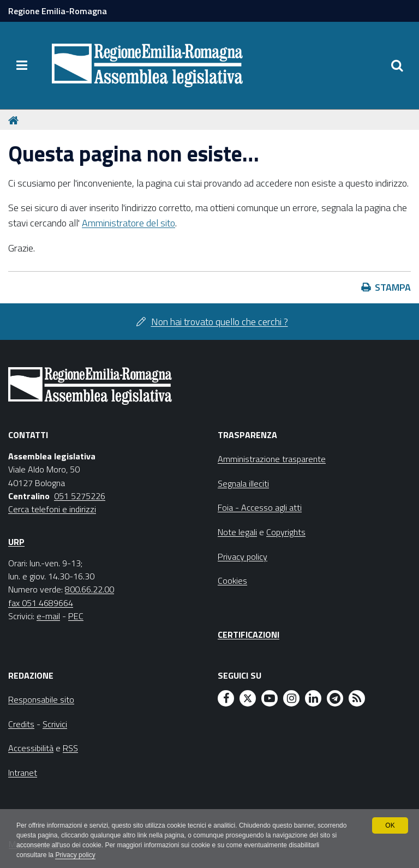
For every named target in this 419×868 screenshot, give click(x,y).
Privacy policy (75, 855)
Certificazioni (249, 634)
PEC (76, 616)
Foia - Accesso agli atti (260, 507)
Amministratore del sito (128, 223)
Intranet (23, 773)
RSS (70, 748)
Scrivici (55, 724)
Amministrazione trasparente (272, 459)
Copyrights (286, 532)
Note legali (237, 532)
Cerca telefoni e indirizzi (52, 509)
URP (16, 542)
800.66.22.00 (89, 589)
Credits (21, 724)
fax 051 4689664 (41, 603)
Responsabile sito (41, 699)
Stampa (393, 287)
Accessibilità (31, 748)
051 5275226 (80, 496)
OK (390, 825)
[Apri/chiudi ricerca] (397, 65)
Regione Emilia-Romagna (58, 11)
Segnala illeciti (243, 483)
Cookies (232, 580)
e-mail (48, 616)
